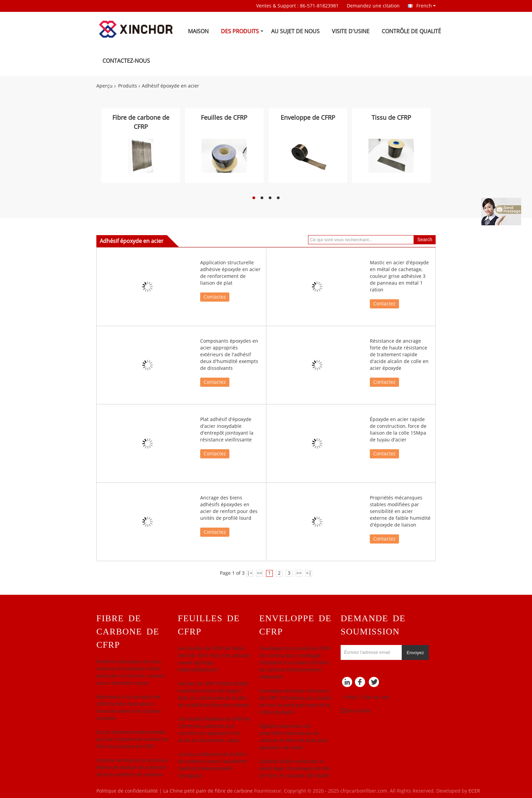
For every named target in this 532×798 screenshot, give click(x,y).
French (426, 6)
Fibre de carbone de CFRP (141, 122)
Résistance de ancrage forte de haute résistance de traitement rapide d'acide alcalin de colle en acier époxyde (399, 355)
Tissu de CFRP (391, 118)
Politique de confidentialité (127, 791)
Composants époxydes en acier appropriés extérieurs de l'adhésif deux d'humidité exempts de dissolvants (229, 355)
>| (309, 573)
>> (299, 573)
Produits (128, 86)
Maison (198, 31)
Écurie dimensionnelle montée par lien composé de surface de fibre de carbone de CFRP (132, 739)
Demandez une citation (373, 6)
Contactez (215, 297)
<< (260, 573)
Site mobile (356, 711)
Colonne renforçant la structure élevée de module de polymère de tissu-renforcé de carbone (132, 768)
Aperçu (104, 86)
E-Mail (350, 697)
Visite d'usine (351, 31)
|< (250, 573)
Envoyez (415, 653)
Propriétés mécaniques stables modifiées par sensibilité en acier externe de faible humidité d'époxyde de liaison (400, 511)
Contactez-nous (126, 61)
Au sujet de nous (295, 31)
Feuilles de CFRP (224, 118)
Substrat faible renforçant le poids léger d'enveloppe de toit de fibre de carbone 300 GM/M (294, 769)
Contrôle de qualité (411, 31)
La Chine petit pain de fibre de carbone (208, 791)
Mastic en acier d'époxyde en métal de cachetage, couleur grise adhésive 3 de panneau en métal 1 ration (399, 276)
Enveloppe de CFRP (308, 118)
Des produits (240, 31)
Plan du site (376, 697)
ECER (474, 791)
